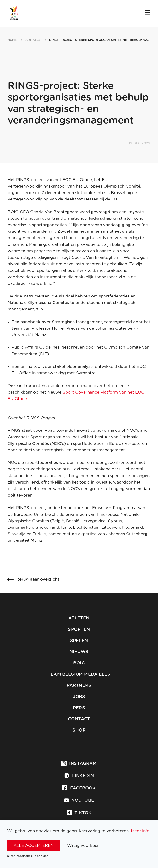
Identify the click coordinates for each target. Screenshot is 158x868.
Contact (79, 719)
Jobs (79, 697)
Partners (79, 686)
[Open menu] (148, 13)
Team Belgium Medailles (79, 674)
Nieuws (79, 652)
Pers (79, 708)
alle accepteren (33, 846)
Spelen (79, 641)
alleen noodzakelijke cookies (28, 856)
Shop (79, 730)
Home (12, 40)
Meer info (140, 831)
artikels (33, 40)
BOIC (79, 663)
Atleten (79, 618)
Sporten (79, 630)
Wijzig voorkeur (83, 846)
